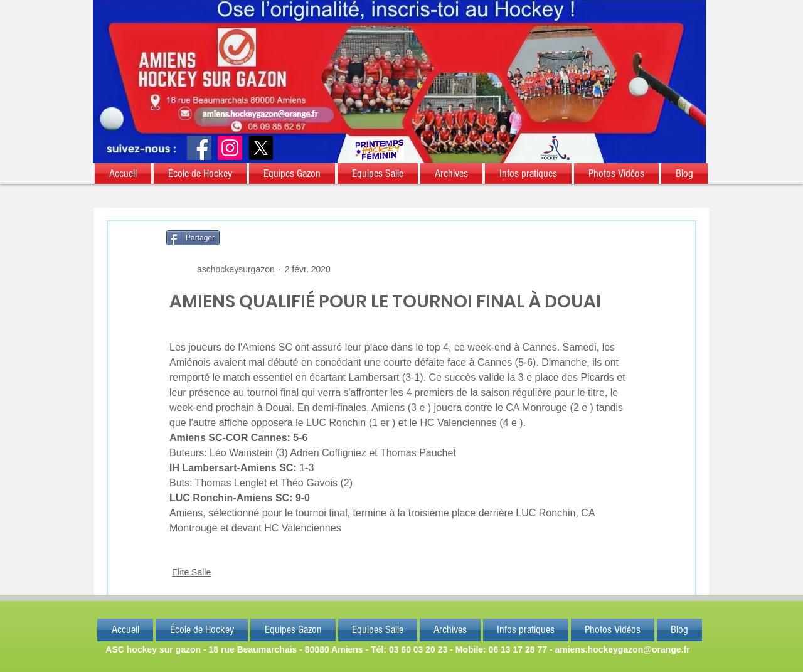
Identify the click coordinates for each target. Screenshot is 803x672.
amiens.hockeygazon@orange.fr (622, 649)
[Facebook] (199, 148)
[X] (261, 148)
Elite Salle (191, 572)
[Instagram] (230, 148)
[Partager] (193, 238)
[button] (124, 173)
